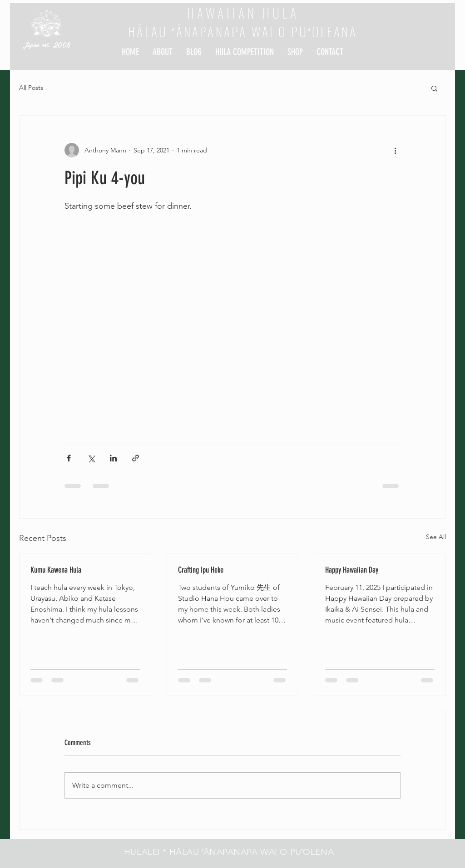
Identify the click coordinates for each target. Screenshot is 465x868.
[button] (434, 88)
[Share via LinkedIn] (113, 458)
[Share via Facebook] (69, 458)
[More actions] (395, 150)
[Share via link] (136, 458)
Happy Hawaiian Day (352, 570)
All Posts (31, 88)
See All (436, 537)
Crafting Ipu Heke (201, 570)
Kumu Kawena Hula (56, 570)
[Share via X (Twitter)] (91, 458)
